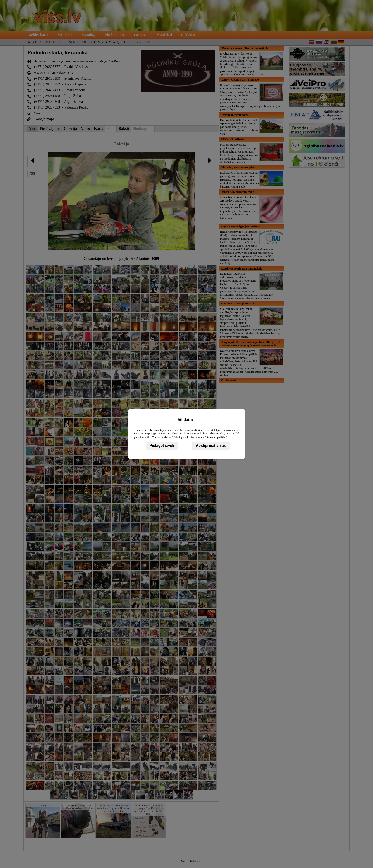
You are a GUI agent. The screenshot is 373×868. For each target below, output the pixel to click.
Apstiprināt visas (211, 446)
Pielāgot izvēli (162, 446)
